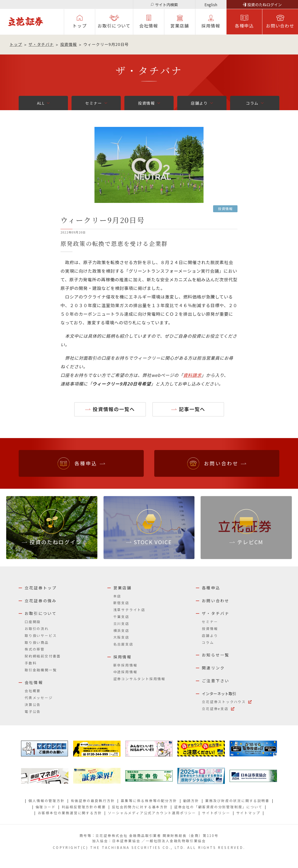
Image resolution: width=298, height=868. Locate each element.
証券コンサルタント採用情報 (139, 679)
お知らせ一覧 (216, 655)
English (211, 5)
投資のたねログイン (265, 5)
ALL (41, 103)
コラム (252, 103)
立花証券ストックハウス (224, 702)
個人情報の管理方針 (47, 801)
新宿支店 (121, 603)
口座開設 (33, 622)
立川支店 (121, 624)
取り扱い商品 (37, 642)
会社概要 (33, 691)
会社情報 (149, 26)
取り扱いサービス (41, 635)
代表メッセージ (39, 698)
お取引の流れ (37, 629)
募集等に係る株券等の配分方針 (149, 801)
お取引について (114, 26)
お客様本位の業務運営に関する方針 (70, 813)
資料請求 (192, 375)
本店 (117, 596)
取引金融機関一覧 (41, 670)
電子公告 (33, 711)
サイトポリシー (216, 813)
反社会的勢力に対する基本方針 (140, 807)
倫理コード (46, 807)
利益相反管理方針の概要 (84, 807)
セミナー (94, 103)
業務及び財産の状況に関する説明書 (237, 801)
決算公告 (33, 705)
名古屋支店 (123, 644)
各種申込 (244, 26)
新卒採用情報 (125, 665)
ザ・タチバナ (41, 44)
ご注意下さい (216, 681)
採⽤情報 (211, 26)
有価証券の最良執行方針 (93, 801)
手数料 (31, 663)
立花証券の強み (41, 601)
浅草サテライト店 (129, 610)
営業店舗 (180, 26)
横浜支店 (121, 630)
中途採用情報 (125, 672)
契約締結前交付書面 (43, 656)
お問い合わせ (280, 26)
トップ (80, 26)
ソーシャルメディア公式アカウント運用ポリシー (152, 813)
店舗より (199, 103)
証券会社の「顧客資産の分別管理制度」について (218, 807)
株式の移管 (35, 649)
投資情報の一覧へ (114, 409)
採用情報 (123, 657)
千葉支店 (121, 617)
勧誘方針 (191, 801)
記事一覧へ (192, 409)
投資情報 (69, 44)
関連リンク (213, 668)
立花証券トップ (41, 588)
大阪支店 (121, 637)
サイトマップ (248, 813)
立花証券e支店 (215, 709)
